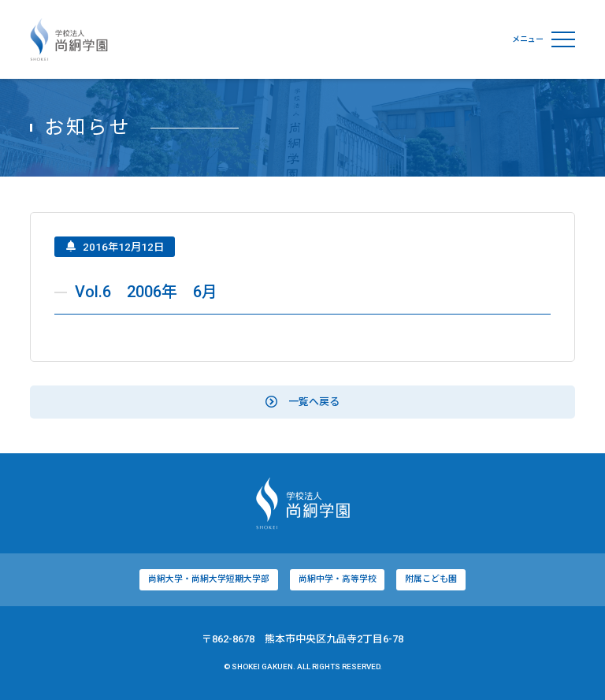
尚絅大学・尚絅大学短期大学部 (209, 581)
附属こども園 (431, 581)
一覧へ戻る (303, 403)
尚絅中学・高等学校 (338, 581)
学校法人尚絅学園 (69, 39)
